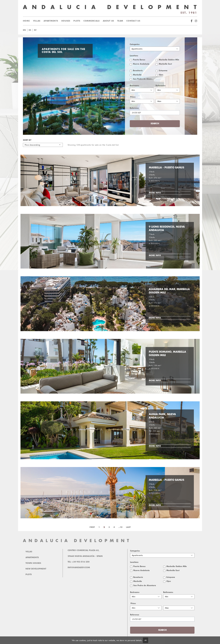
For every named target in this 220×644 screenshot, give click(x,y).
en (24, 30)
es (30, 30)
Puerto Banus (139, 60)
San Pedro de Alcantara (143, 79)
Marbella (137, 75)
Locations (134, 56)
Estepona (163, 71)
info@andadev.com (79, 567)
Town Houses (33, 563)
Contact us (133, 21)
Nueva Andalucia (141, 64)
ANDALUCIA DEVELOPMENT (77, 541)
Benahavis (138, 71)
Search (155, 124)
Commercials (92, 21)
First (92, 527)
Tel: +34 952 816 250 (79, 562)
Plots (77, 21)
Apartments (51, 21)
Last (128, 527)
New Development (36, 569)
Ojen (161, 75)
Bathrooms (161, 86)
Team (120, 21)
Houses (66, 21)
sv (35, 30)
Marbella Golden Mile (169, 60)
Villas (37, 21)
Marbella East (165, 64)
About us (108, 21)
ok (146, 640)
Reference (134, 108)
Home (26, 21)
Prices (133, 97)
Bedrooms (134, 86)
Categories (135, 44)
